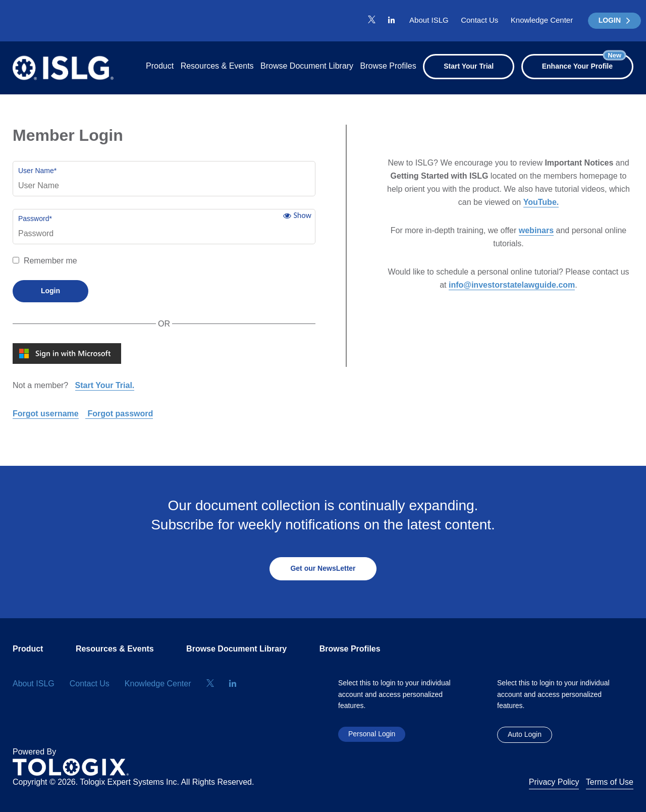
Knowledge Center (542, 20)
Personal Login (372, 734)
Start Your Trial (469, 66)
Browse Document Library (307, 66)
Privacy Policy (554, 782)
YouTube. (541, 202)
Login (50, 291)
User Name (37, 171)
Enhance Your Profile (584, 62)
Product (160, 66)
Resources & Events (217, 66)
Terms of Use (610, 782)
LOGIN (614, 20)
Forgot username (46, 414)
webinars (536, 230)
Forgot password (119, 414)
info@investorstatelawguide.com (512, 285)
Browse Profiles (388, 66)
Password (35, 219)
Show (302, 215)
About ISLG (429, 20)
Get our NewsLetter (323, 568)
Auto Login (525, 734)
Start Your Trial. (105, 385)
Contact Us (479, 20)
